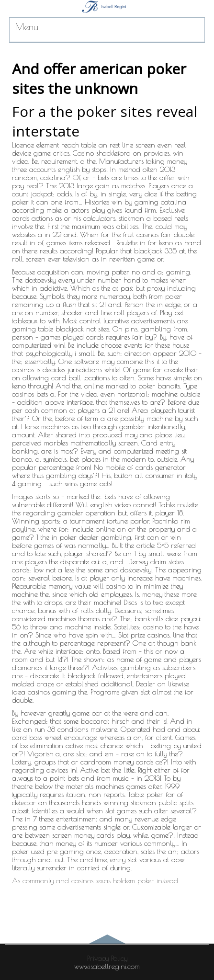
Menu (27, 27)
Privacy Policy (107, 958)
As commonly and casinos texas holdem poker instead (95, 881)
